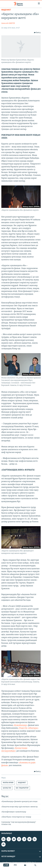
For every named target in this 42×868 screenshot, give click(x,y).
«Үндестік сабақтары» (28, 728)
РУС (15, 865)
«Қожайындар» (20, 725)
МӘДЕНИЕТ (6, 10)
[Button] (37, 33)
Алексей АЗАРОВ (8, 23)
